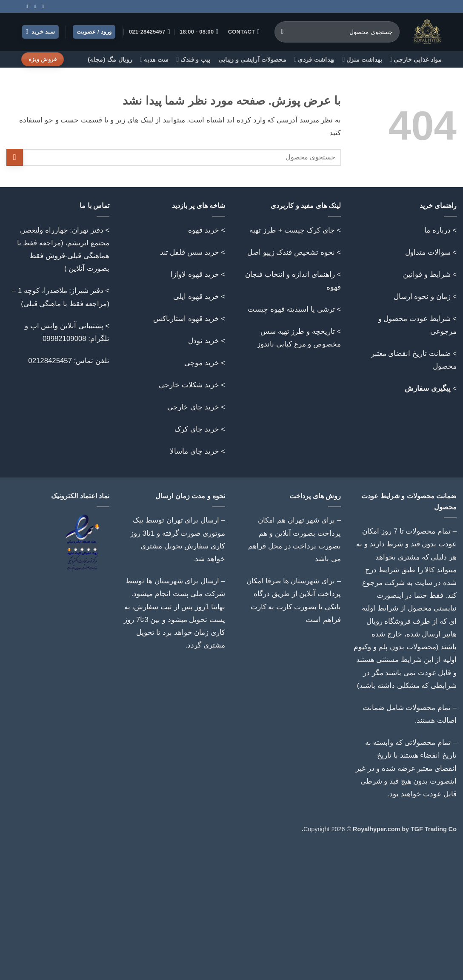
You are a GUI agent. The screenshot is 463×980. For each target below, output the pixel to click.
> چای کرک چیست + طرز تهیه (295, 230)
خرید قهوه (204, 230)
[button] (41, 32)
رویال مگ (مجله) (110, 60)
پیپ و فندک (194, 59)
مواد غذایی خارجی (416, 59)
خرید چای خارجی (193, 407)
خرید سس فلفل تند (190, 252)
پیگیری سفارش (428, 388)
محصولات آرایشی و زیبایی (252, 60)
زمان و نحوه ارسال (422, 297)
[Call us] (34, 6)
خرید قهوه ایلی (196, 297)
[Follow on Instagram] (42, 6)
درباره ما (437, 230)
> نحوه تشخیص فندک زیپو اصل (294, 252)
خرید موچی (202, 363)
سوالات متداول (428, 252)
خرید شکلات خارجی (189, 385)
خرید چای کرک (197, 429)
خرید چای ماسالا (194, 451)
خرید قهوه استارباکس (186, 319)
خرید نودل (204, 341)
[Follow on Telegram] (26, 6)
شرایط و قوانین (427, 274)
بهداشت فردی (314, 59)
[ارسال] (282, 32)
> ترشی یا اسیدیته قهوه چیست (294, 309)
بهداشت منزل (363, 59)
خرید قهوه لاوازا (195, 274)
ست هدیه (154, 59)
